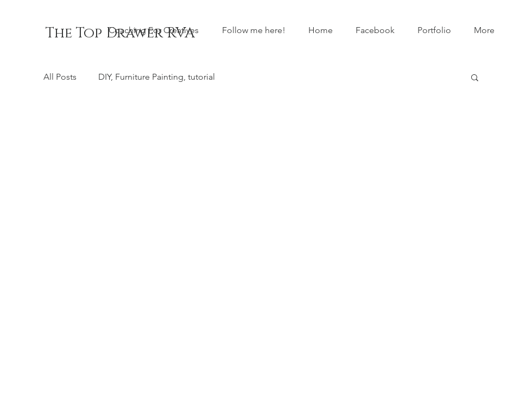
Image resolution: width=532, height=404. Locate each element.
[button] (475, 78)
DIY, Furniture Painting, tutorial (157, 77)
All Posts (60, 77)
